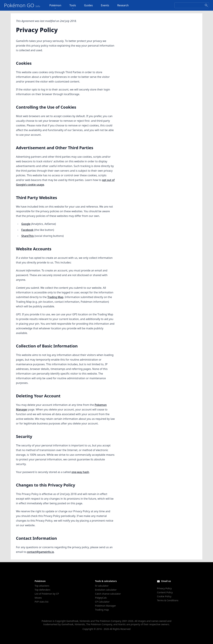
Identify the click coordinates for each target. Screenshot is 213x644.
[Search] (192, 5)
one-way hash (80, 472)
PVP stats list (42, 602)
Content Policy (165, 592)
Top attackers (42, 586)
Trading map (102, 610)
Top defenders (42, 590)
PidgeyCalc (101, 598)
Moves (38, 598)
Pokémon (55, 7)
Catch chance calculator (108, 594)
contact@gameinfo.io (40, 552)
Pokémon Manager (106, 606)
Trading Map (55, 297)
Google (26, 224)
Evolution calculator (106, 590)
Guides (88, 5)
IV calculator (102, 586)
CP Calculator (102, 602)
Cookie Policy (164, 596)
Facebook (27, 230)
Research (123, 5)
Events (105, 5)
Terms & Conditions (168, 600)
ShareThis (28, 236)
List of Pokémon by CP (47, 594)
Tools (73, 7)
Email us (166, 581)
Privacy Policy (164, 588)
